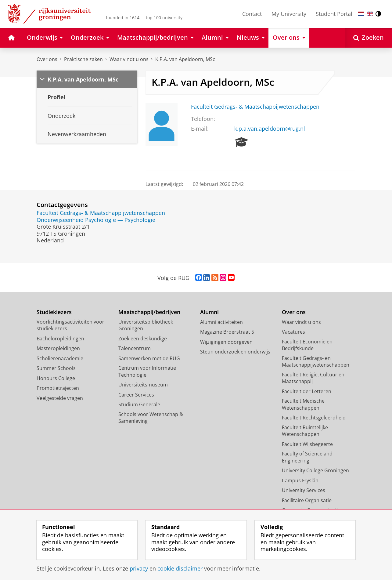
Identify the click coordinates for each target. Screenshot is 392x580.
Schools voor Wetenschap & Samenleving (151, 418)
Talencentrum (135, 348)
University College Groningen (315, 470)
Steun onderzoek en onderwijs (235, 352)
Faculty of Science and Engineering (307, 457)
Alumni (209, 312)
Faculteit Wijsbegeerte (307, 444)
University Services (304, 490)
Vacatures (293, 332)
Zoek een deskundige (143, 339)
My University (289, 14)
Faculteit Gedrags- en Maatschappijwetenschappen (316, 362)
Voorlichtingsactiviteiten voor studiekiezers (70, 325)
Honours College (56, 378)
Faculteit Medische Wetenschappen (303, 404)
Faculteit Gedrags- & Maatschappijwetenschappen (255, 107)
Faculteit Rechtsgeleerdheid (314, 418)
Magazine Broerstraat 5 (227, 332)
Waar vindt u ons (129, 59)
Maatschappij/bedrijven (149, 312)
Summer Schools (56, 368)
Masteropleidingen (58, 348)
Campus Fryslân (300, 480)
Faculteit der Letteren (307, 391)
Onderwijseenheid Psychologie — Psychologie (96, 220)
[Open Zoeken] (369, 38)
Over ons (47, 59)
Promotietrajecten (58, 388)
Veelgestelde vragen (60, 398)
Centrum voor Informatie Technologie (147, 371)
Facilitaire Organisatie (307, 500)
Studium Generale (139, 404)
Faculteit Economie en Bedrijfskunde (307, 345)
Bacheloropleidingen (60, 339)
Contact (252, 14)
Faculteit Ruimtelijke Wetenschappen (305, 431)
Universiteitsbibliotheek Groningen (146, 325)
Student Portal (334, 14)
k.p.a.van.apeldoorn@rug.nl (270, 129)
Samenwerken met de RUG (149, 358)
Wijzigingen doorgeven (226, 342)
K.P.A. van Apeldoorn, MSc (185, 59)
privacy (139, 568)
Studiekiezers (54, 312)
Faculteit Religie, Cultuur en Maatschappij (313, 378)
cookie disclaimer (180, 568)
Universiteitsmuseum (143, 385)
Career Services (136, 395)
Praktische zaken (83, 59)
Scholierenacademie (60, 358)
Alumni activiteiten (221, 322)
